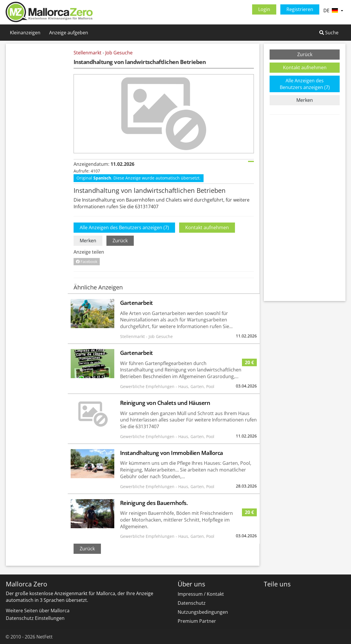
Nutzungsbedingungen (203, 612)
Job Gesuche (119, 53)
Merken (88, 241)
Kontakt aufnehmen (207, 227)
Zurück (120, 241)
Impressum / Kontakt (201, 594)
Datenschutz (192, 603)
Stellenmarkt (88, 53)
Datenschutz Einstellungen (35, 618)
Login (264, 9)
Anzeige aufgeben (69, 33)
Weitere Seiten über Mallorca (38, 611)
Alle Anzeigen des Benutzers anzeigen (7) (124, 227)
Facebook (87, 261)
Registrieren (300, 9)
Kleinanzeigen (25, 33)
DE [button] (333, 10)
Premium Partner (197, 621)
